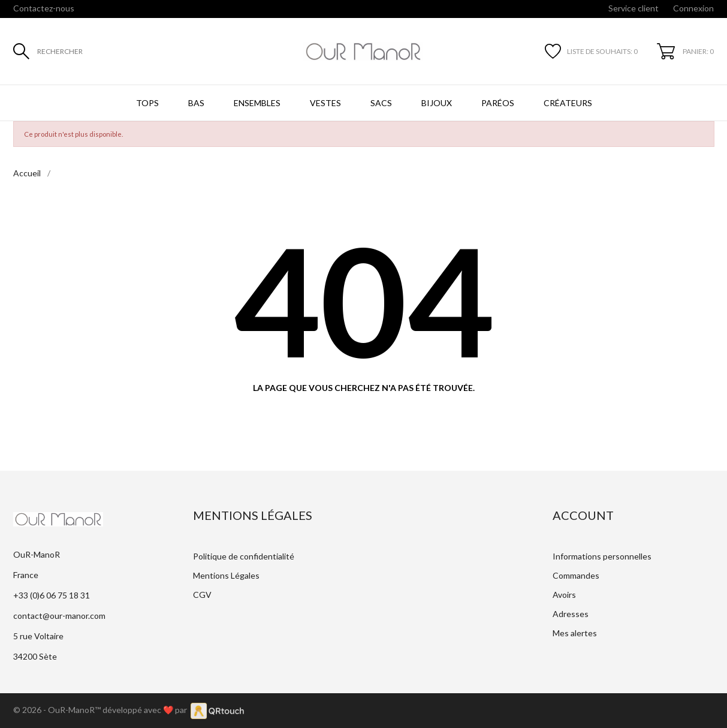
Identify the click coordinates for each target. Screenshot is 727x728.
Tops (147, 103)
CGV (202, 595)
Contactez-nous (44, 8)
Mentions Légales (226, 575)
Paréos (498, 103)
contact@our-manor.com (59, 616)
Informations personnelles (602, 556)
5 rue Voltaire (38, 636)
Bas (196, 103)
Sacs (381, 103)
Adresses (571, 614)
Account (583, 515)
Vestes (325, 103)
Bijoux (437, 103)
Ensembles (257, 103)
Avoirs (564, 595)
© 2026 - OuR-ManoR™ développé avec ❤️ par (102, 710)
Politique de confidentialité (244, 556)
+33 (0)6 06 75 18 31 (52, 595)
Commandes (576, 575)
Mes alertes (575, 633)
